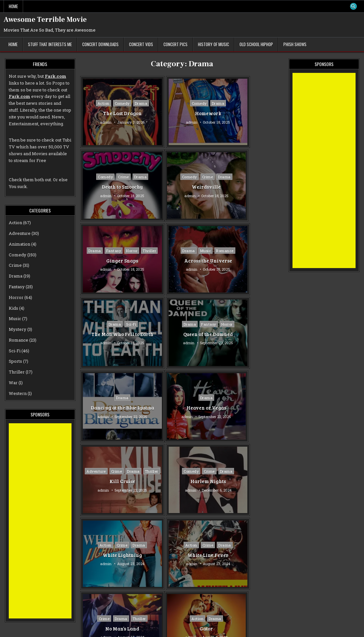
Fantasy (181, 173)
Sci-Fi (122, 247)
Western (18, 393)
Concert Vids (141, 44)
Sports (267, 471)
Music (248, 177)
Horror (200, 173)
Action (94, 103)
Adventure (164, 320)
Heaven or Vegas (113, 334)
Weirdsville (114, 187)
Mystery (18, 329)
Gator (114, 481)
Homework (182, 113)
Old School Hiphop (256, 44)
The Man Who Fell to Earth (113, 260)
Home (13, 6)
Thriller (182, 180)
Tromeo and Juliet (114, 558)
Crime (252, 103)
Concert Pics (175, 44)
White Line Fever (182, 408)
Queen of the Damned (182, 260)
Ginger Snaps (182, 190)
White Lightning (114, 408)
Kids (13, 308)
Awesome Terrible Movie (45, 20)
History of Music (214, 44)
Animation (19, 244)
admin (97, 122)
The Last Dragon (114, 113)
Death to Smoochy (250, 113)
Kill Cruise (182, 337)
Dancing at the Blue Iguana (250, 260)
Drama (132, 103)
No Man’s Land (250, 408)
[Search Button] (353, 7)
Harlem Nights (250, 334)
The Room (182, 481)
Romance (267, 177)
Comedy (113, 103)
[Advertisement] (40, 521)
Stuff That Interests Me (50, 44)
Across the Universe (250, 187)
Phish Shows (295, 44)
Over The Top (250, 481)
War (13, 383)
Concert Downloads (100, 44)
